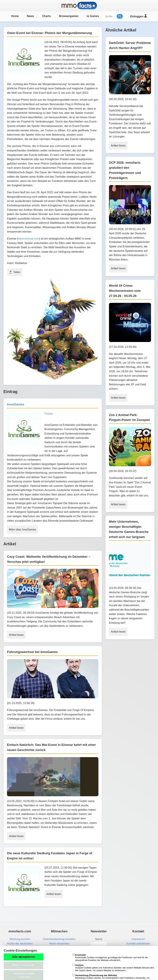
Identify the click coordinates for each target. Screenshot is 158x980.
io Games (93, 16)
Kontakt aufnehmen (138, 944)
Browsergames (69, 16)
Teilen (15, 272)
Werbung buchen (20, 939)
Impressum (138, 939)
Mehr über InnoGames (22, 530)
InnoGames (16, 404)
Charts (47, 16)
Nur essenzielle (23, 965)
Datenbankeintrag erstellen (59, 939)
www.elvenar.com (29, 239)
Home (15, 16)
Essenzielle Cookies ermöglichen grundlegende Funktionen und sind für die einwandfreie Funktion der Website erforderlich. (110, 958)
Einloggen (139, 16)
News (30, 16)
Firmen (49, 414)
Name (99, 939)
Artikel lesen (16, 635)
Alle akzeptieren (23, 957)
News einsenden (59, 944)
